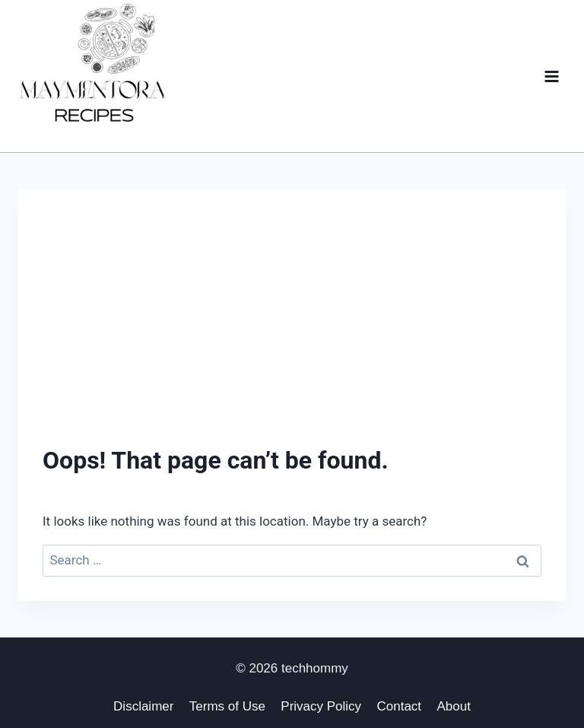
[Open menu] (551, 76)
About (453, 706)
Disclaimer (143, 706)
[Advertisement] (292, 328)
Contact (400, 706)
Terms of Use (227, 706)
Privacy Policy (321, 706)
